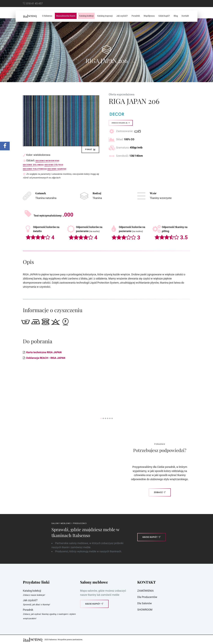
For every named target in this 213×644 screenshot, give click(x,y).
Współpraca (149, 16)
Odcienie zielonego (33, 165)
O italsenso (47, 16)
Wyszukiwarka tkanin (66, 16)
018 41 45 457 (34, 3)
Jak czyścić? (122, 16)
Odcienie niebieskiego (47, 161)
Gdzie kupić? (164, 16)
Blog (176, 16)
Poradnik (136, 16)
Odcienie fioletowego (35, 169)
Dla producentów (147, 597)
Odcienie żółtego (54, 165)
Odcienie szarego (57, 169)
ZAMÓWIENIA (146, 591)
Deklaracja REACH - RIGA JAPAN (46, 358)
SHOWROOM (145, 610)
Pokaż (90, 149)
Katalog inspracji (105, 16)
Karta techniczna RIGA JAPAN (44, 352)
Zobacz (160, 492)
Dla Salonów (145, 603)
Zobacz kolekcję (121, 123)
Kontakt (185, 16)
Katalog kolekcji (86, 16)
